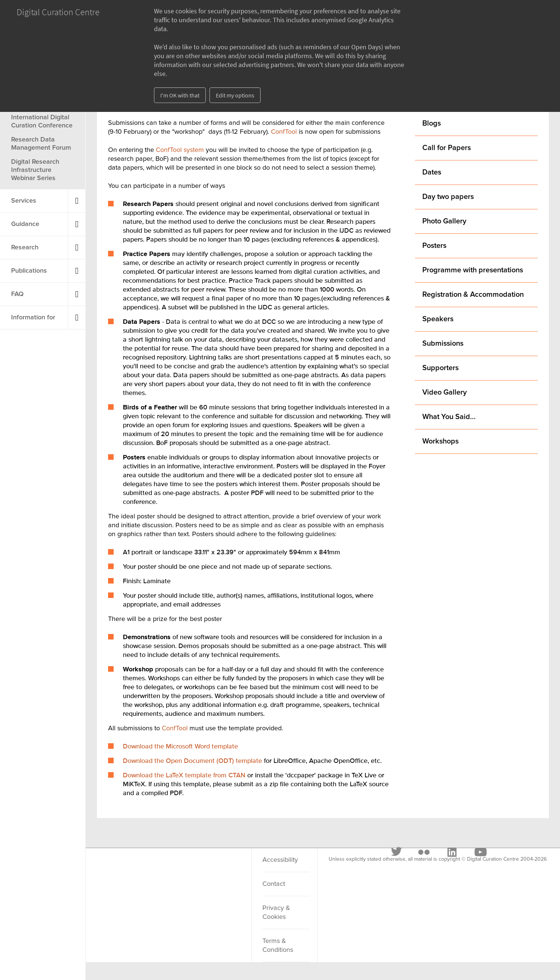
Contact (274, 884)
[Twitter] (127, 869)
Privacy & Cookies (276, 913)
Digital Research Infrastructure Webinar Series (35, 170)
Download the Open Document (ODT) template (192, 761)
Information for (33, 318)
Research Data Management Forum (41, 144)
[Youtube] (210, 869)
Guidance (25, 224)
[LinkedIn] (181, 869)
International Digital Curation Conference (42, 122)
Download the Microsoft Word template (180, 747)
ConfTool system (181, 150)
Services (24, 201)
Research (25, 248)
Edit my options (235, 95)
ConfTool (284, 132)
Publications (29, 271)
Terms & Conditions (278, 946)
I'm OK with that (180, 95)
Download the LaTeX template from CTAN (184, 775)
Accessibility (280, 860)
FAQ (17, 294)
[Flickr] (154, 869)
